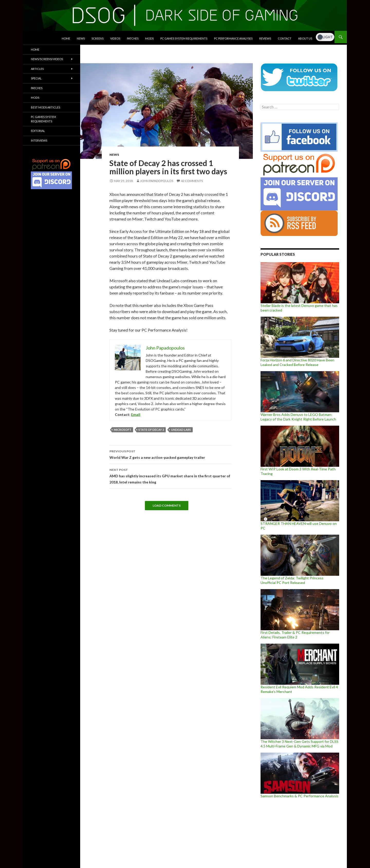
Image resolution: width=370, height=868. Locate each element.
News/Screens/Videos (47, 59)
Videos (115, 38)
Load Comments (167, 505)
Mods (149, 38)
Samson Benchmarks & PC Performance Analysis (299, 796)
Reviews (265, 38)
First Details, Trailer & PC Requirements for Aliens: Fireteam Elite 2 (295, 635)
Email (136, 414)
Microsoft (123, 430)
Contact (285, 38)
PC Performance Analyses (233, 38)
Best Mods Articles (45, 107)
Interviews (39, 140)
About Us (305, 38)
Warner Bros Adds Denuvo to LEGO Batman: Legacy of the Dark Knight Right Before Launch (298, 417)
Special (36, 78)
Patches (133, 38)
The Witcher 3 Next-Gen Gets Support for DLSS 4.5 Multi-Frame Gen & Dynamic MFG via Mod (299, 744)
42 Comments (192, 181)
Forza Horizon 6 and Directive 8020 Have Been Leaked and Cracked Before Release (297, 362)
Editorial (38, 131)
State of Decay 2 (151, 430)
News (81, 38)
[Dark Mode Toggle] (325, 37)
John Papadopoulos (157, 181)
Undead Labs (181, 430)
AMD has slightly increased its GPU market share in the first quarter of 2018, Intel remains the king (170, 476)
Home (66, 38)
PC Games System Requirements (184, 38)
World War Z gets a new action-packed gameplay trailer (170, 454)
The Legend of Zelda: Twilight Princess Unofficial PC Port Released (292, 580)
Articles (37, 69)
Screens (98, 38)
